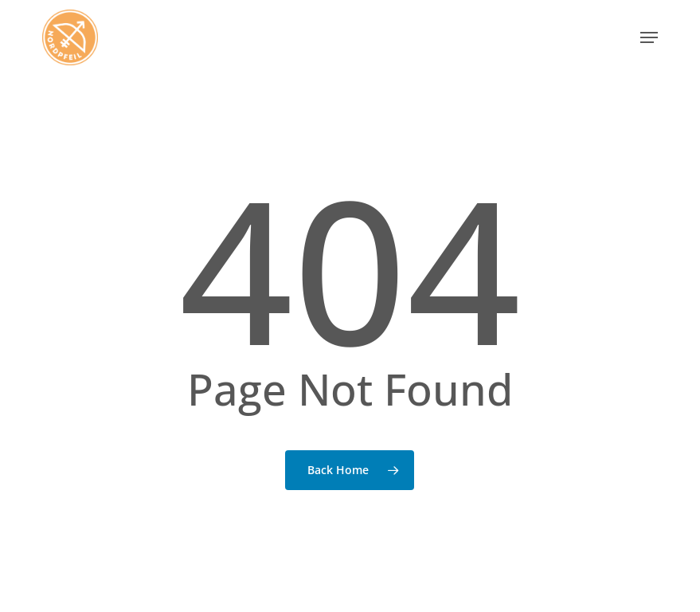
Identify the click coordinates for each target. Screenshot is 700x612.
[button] (649, 37)
